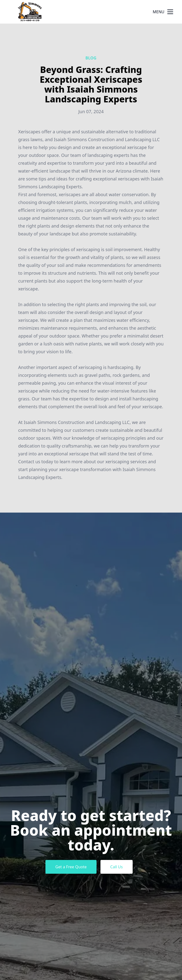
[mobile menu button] (170, 12)
